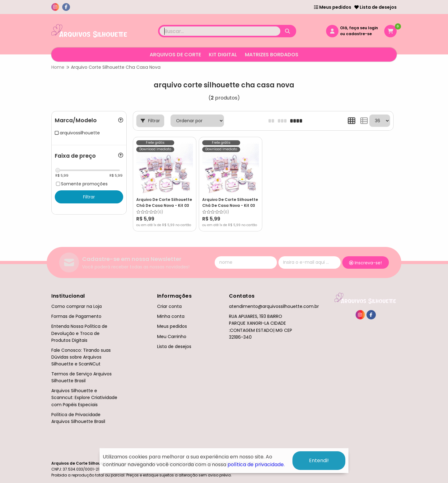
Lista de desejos (376, 7)
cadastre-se (359, 34)
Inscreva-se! (365, 263)
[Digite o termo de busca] (220, 31)
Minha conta (171, 316)
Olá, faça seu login (359, 28)
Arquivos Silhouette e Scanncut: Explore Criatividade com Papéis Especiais (84, 397)
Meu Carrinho (172, 337)
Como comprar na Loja (77, 306)
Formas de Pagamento (76, 316)
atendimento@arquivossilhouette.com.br (274, 306)
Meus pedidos (333, 7)
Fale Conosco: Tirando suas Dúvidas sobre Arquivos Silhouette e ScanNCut (81, 357)
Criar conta (169, 306)
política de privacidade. (256, 464)
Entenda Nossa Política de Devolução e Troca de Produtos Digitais (79, 333)
